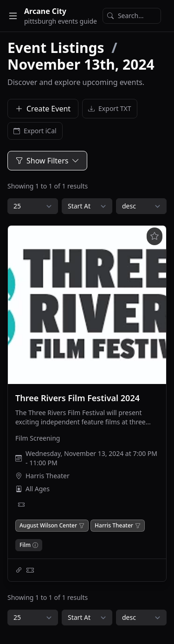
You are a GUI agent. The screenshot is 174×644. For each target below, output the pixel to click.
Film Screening (38, 438)
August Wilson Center (48, 526)
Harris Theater (48, 476)
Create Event (43, 109)
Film (25, 545)
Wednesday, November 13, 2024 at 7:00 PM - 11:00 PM (91, 458)
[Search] (132, 16)
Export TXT (110, 109)
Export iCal (35, 131)
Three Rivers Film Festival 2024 (77, 398)
